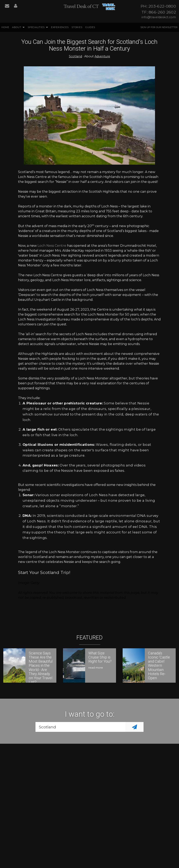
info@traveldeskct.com (159, 17)
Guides (90, 27)
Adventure (102, 56)
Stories (77, 27)
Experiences (60, 27)
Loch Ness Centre (52, 246)
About (17, 27)
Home (5, 27)
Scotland (75, 56)
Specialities (36, 27)
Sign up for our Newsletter (159, 27)
